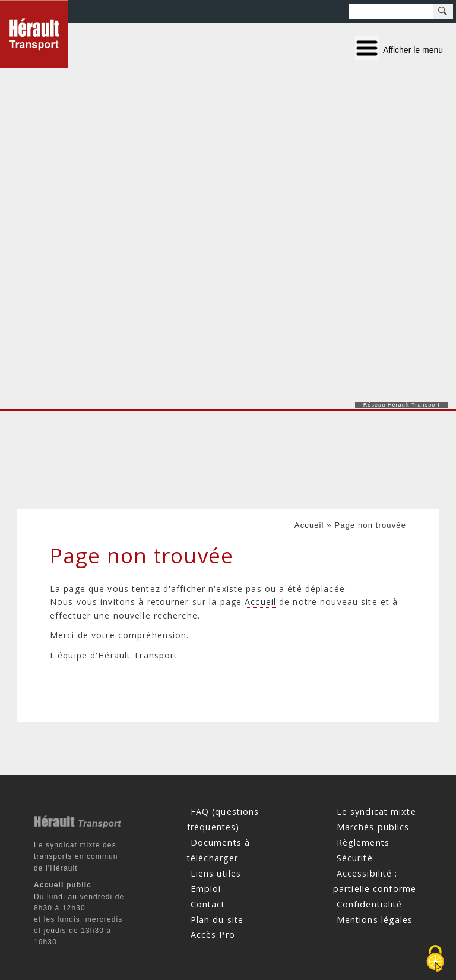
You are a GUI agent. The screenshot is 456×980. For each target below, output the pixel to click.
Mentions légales (375, 919)
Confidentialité (370, 904)
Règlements (363, 842)
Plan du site (217, 919)
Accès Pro (213, 935)
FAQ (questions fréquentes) (223, 819)
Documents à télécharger (218, 850)
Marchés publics (373, 827)
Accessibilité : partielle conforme (375, 881)
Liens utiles (216, 873)
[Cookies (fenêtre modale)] (435, 959)
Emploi (206, 888)
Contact (208, 904)
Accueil (309, 525)
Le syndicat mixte (376, 812)
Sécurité (355, 858)
